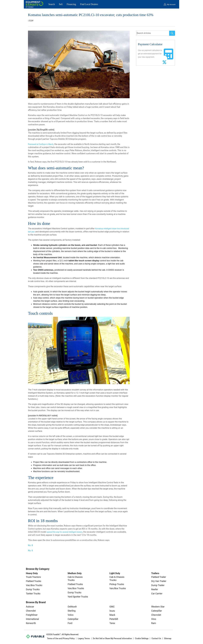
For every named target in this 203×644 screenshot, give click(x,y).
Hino (154, 619)
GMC (112, 607)
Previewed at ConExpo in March (41, 144)
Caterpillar (73, 619)
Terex (112, 623)
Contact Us (156, 638)
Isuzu (112, 611)
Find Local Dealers (89, 4)
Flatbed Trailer (159, 577)
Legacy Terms (84, 638)
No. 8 (30, 545)
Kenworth (31, 623)
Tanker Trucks (33, 594)
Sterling (72, 611)
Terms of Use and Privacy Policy (61, 638)
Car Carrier (157, 594)
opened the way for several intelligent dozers (64, 532)
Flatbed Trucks (34, 581)
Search (52, 4)
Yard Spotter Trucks (78, 597)
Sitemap (168, 638)
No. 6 (30, 550)
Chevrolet (31, 611)
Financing (71, 4)
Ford (70, 623)
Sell (61, 4)
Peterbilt (114, 619)
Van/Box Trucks (34, 585)
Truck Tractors (33, 577)
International (32, 619)
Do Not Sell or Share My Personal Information (112, 638)
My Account (171, 5)
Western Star (158, 607)
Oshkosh (72, 607)
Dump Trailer (158, 585)
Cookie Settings (142, 638)
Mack (112, 615)
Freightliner (32, 615)
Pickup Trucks (117, 584)
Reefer (155, 589)
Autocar (30, 607)
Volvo (71, 615)
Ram (154, 623)
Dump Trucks (33, 589)
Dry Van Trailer (159, 581)
